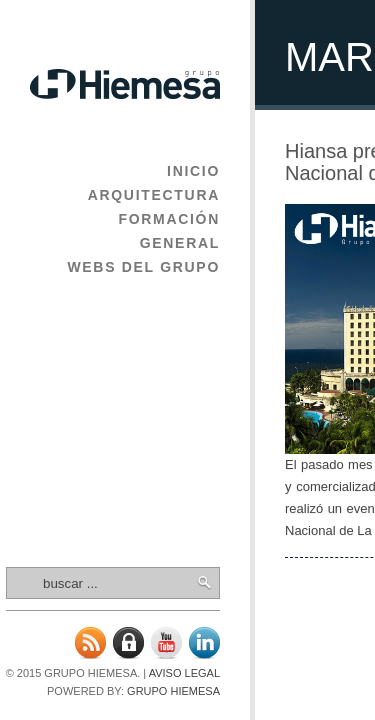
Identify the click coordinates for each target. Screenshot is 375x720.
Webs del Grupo (143, 267)
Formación (169, 219)
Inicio (193, 171)
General (180, 243)
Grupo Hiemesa (173, 691)
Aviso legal (184, 673)
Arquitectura (154, 195)
